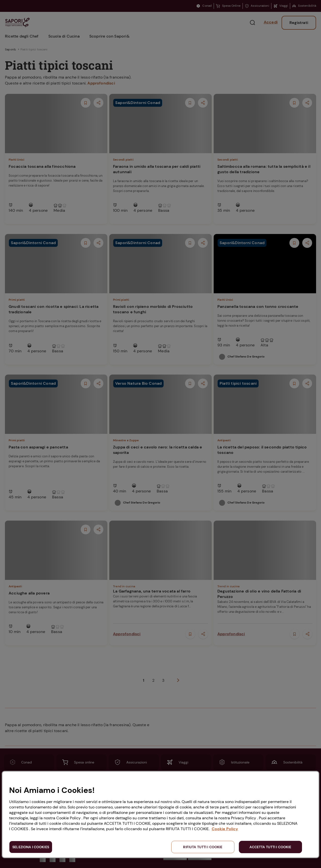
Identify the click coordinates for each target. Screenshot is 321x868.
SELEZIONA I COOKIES (31, 847)
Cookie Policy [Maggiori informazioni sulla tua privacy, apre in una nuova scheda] (225, 829)
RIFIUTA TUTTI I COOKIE (203, 847)
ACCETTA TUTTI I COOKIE (270, 847)
